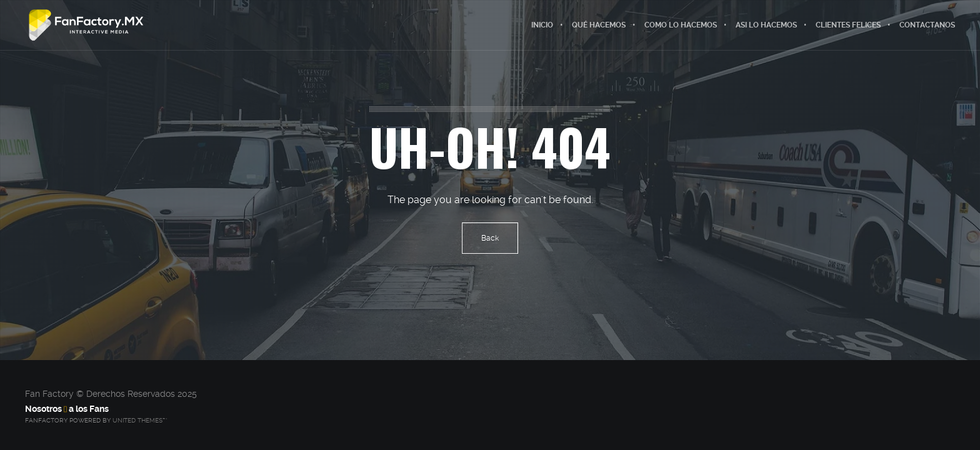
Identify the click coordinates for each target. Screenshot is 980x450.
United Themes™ (140, 420)
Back (490, 238)
